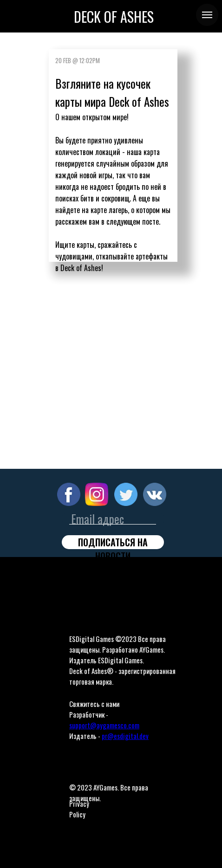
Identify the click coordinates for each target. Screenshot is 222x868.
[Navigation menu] (207, 15)
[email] (113, 519)
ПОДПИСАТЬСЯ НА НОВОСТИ (113, 542)
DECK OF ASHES (114, 16)
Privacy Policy (79, 809)
